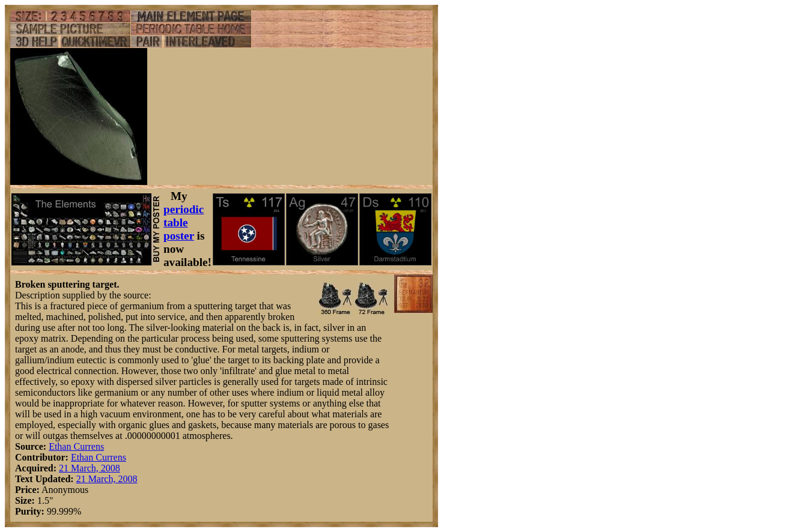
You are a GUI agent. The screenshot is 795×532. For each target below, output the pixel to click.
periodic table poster (184, 222)
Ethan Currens (76, 446)
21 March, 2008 (90, 468)
